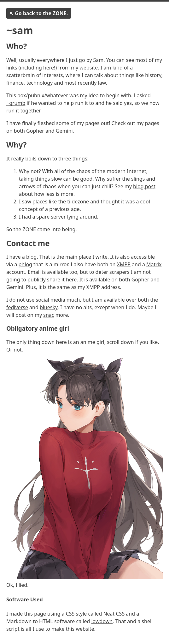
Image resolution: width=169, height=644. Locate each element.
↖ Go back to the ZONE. (39, 13)
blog (32, 257)
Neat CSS (114, 614)
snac (49, 315)
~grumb (16, 103)
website (89, 68)
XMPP (124, 264)
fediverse (17, 307)
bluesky (49, 307)
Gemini (64, 131)
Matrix (154, 264)
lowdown (102, 621)
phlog (25, 264)
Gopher (35, 131)
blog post (144, 186)
